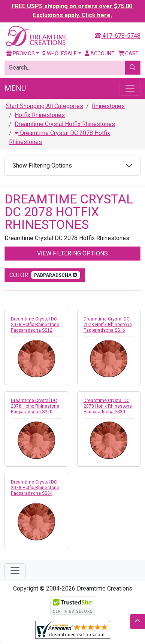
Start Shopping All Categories (45, 106)
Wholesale (60, 53)
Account (100, 53)
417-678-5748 (118, 36)
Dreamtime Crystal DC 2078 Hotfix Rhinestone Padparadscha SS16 (108, 325)
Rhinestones (108, 106)
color (45, 275)
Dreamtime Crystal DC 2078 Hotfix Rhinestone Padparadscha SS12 (35, 325)
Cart (129, 53)
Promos (21, 53)
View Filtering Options (72, 253)
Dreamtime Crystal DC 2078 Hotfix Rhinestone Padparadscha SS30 (108, 406)
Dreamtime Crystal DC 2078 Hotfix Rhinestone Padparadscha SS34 (35, 488)
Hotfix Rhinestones (40, 115)
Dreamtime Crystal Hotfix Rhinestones (65, 124)
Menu (15, 88)
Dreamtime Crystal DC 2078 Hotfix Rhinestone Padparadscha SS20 (35, 406)
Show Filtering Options (42, 165)
